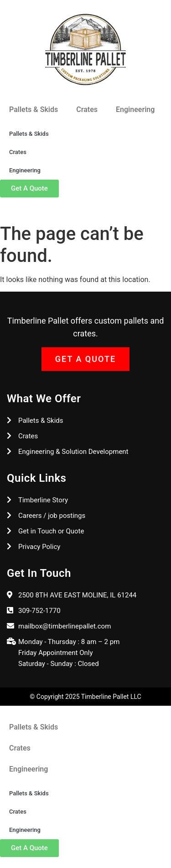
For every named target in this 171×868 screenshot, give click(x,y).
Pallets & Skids (34, 109)
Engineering (135, 109)
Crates (87, 109)
